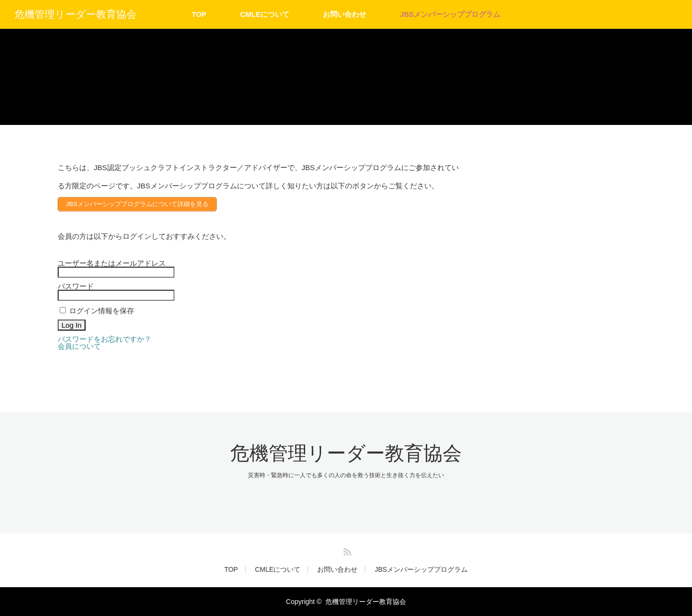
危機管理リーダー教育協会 (75, 14)
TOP (199, 14)
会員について (79, 346)
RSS (346, 550)
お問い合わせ (345, 14)
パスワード (76, 286)
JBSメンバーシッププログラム (450, 14)
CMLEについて (265, 14)
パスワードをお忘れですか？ (105, 339)
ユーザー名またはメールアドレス (112, 263)
